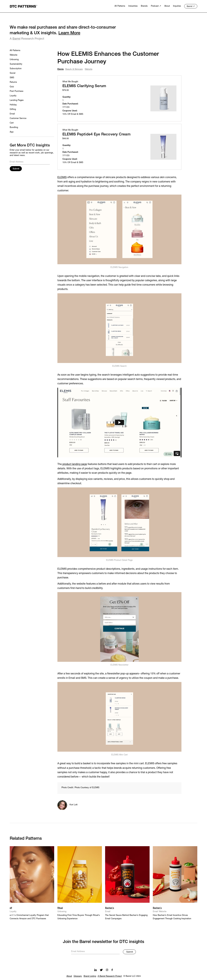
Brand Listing (90, 976)
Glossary (78, 976)
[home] (23, 6)
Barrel (16, 39)
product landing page (74, 464)
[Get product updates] (95, 951)
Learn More (69, 33)
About (69, 976)
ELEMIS (62, 177)
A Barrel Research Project (110, 976)
